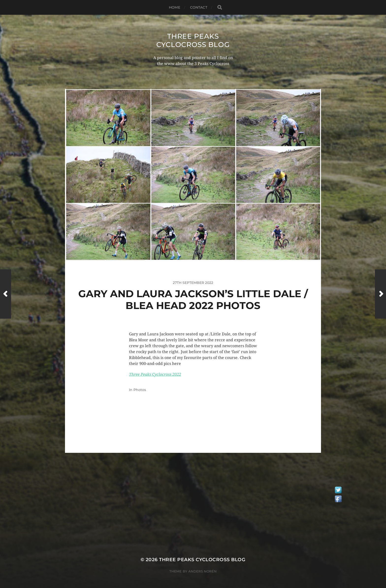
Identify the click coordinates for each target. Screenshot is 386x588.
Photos (140, 390)
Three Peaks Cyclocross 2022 (155, 374)
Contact (199, 7)
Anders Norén (202, 571)
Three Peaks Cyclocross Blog (193, 40)
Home (175, 7)
